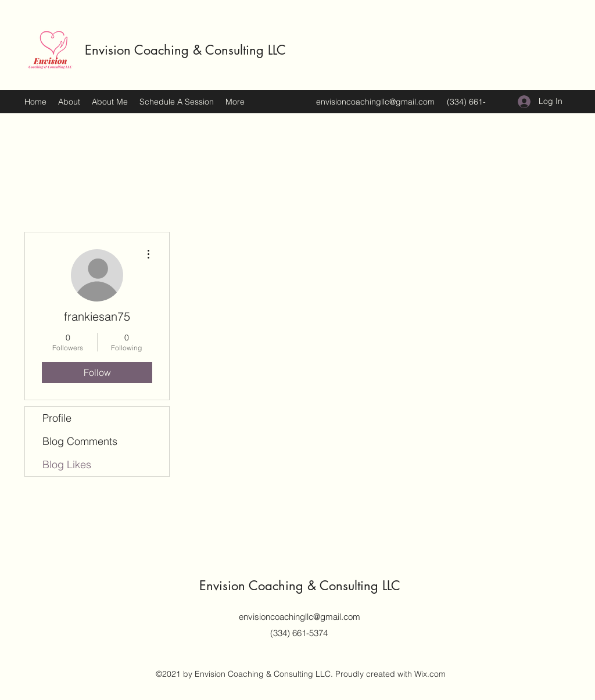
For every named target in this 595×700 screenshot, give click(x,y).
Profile (57, 418)
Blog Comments (80, 441)
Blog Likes (67, 464)
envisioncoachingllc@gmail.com (375, 102)
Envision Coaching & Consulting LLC (185, 50)
